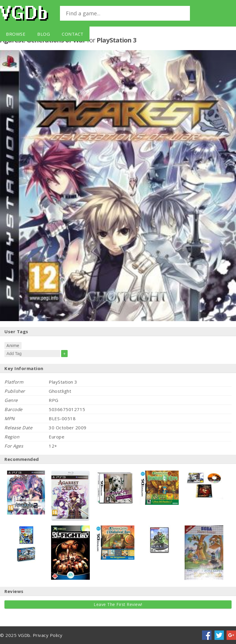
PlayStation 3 (117, 40)
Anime (13, 345)
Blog (44, 34)
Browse (16, 34)
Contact (73, 34)
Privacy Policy (48, 635)
